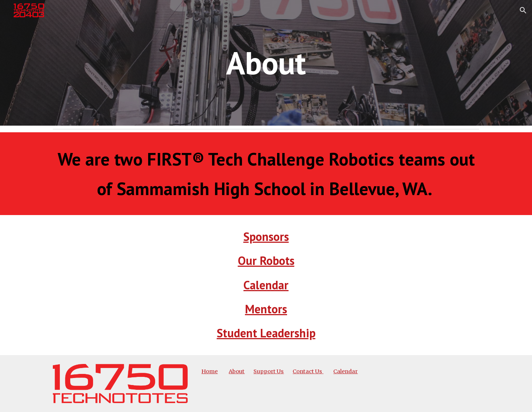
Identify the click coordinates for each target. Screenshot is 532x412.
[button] (523, 10)
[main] (266, 63)
